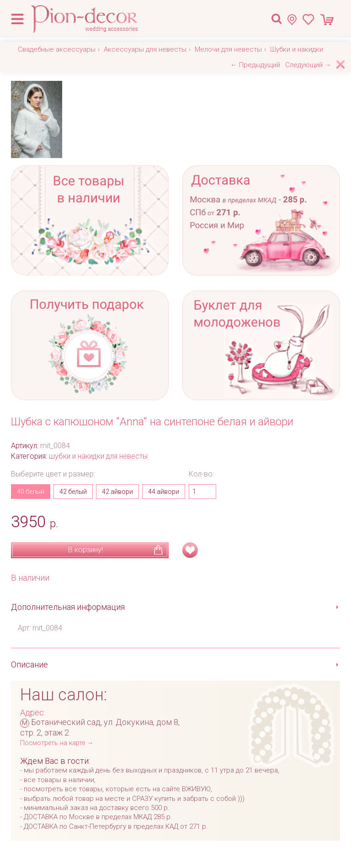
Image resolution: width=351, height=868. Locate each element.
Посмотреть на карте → (57, 743)
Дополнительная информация (68, 607)
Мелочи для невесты (228, 49)
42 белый (73, 492)
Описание (29, 664)
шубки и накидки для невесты (98, 456)
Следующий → (308, 65)
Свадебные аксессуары (57, 49)
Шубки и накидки (297, 49)
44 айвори (164, 492)
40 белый (31, 492)
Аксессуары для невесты (145, 49)
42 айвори (117, 492)
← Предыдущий (255, 65)
